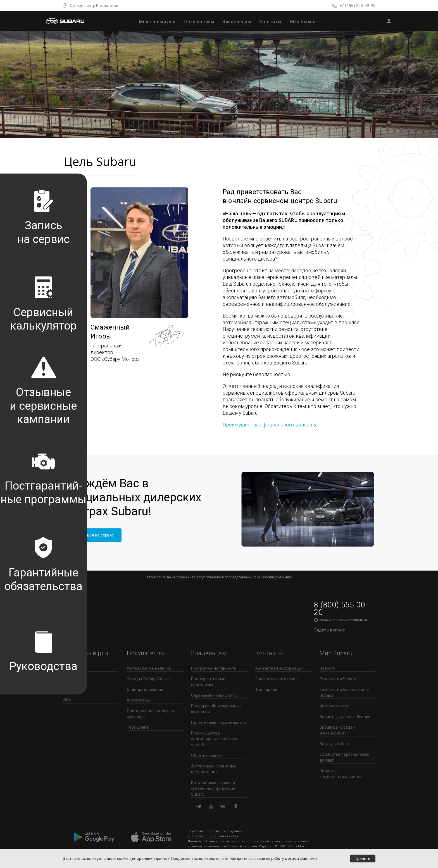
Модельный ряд (157, 22)
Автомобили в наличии (149, 668)
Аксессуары (138, 700)
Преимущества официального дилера (267, 425)
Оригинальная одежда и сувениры (150, 714)
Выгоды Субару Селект (149, 679)
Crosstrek (72, 668)
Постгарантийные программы (208, 682)
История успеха (335, 706)
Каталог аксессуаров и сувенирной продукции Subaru (213, 788)
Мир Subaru (303, 22)
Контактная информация (279, 668)
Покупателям (199, 22)
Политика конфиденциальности (341, 774)
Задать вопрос (330, 630)
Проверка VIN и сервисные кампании (216, 709)
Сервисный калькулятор (214, 695)
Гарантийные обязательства (219, 722)
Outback (70, 690)
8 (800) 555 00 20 (339, 609)
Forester (70, 679)
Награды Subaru (335, 744)
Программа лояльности (214, 668)
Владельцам (237, 22)
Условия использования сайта (213, 836)
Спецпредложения (145, 690)
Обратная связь (206, 755)
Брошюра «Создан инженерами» (337, 730)
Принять (363, 859)
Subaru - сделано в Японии (345, 717)
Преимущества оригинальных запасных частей (214, 739)
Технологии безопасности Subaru (345, 692)
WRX (67, 700)
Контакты (270, 22)
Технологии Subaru (338, 679)
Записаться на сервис (93, 535)
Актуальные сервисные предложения (214, 769)
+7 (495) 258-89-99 (357, 6)
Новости (328, 668)
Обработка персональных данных (344, 757)
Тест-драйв (138, 727)
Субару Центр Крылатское (94, 6)
